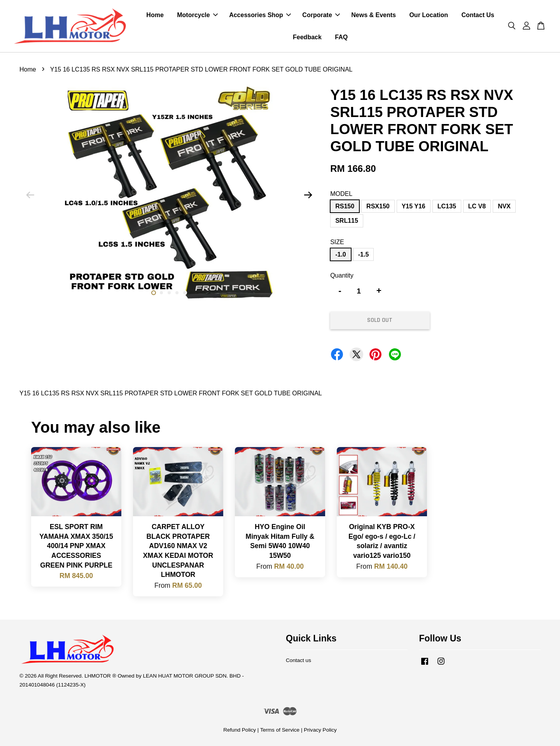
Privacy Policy (320, 730)
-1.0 (341, 254)
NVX (504, 206)
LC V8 (477, 206)
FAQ (341, 37)
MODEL (341, 194)
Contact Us (478, 15)
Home (155, 15)
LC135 (447, 206)
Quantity (342, 275)
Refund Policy (240, 730)
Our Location (429, 15)
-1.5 (364, 254)
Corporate (321, 15)
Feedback (307, 37)
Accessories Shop (260, 15)
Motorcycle (197, 15)
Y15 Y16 (414, 206)
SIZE (337, 242)
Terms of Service (280, 730)
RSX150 (378, 206)
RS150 (345, 206)
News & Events (374, 15)
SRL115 (347, 221)
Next (308, 195)
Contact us (298, 660)
